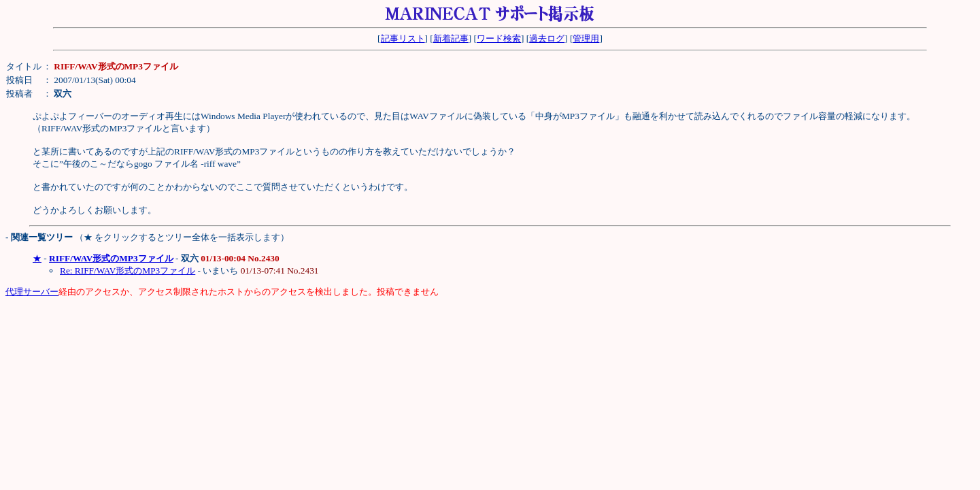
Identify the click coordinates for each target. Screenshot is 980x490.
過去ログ (547, 38)
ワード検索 (499, 38)
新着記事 (451, 38)
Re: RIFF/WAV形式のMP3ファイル (128, 271)
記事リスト (403, 38)
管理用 (586, 38)
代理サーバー (32, 292)
